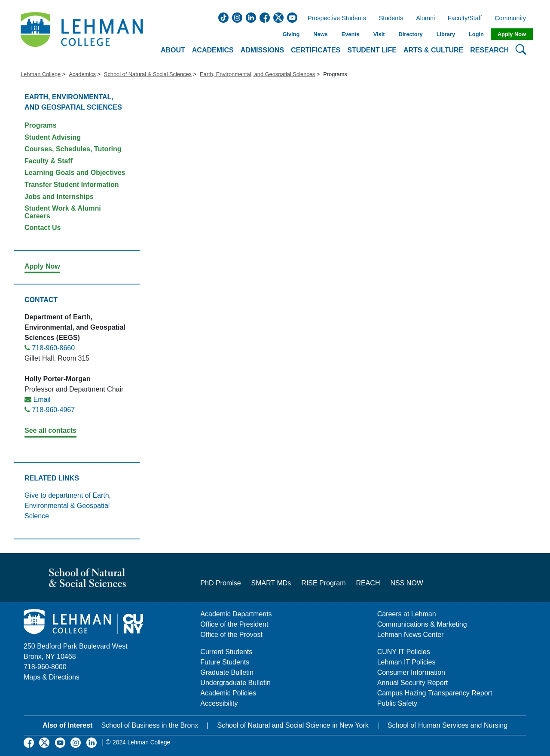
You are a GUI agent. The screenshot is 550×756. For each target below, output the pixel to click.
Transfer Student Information (72, 185)
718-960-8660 (53, 348)
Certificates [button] (316, 50)
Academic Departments (236, 614)
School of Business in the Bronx (150, 725)
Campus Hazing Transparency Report (435, 693)
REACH (368, 583)
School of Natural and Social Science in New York (293, 725)
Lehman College (41, 74)
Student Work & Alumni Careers (63, 212)
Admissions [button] (262, 50)
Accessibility (219, 703)
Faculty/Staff (465, 18)
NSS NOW (406, 583)
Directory (410, 34)
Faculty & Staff (49, 161)
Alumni (425, 18)
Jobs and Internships (59, 197)
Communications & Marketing (422, 624)
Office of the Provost (231, 635)
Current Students (226, 652)
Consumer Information (411, 672)
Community (513, 18)
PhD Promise (220, 583)
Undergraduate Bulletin (235, 683)
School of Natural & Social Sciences (148, 74)
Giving (291, 34)
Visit (379, 34)
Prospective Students (334, 18)
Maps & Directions (52, 677)
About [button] (173, 50)
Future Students (225, 662)
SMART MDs (271, 583)
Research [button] (489, 50)
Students (391, 18)
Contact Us (43, 228)
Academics (82, 74)
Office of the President (234, 624)
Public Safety (397, 703)
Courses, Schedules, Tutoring (73, 149)
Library (446, 34)
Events (351, 34)
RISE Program (323, 583)
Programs (41, 125)
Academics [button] (213, 50)
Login (476, 34)
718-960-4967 (53, 410)
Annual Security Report (413, 683)
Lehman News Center (411, 635)
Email (42, 399)
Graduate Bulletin (227, 672)
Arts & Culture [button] (433, 50)
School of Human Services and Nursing (448, 725)
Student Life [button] (372, 50)
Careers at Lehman (407, 614)
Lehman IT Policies (406, 662)
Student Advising (53, 137)
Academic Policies (228, 693)
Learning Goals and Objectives (75, 173)
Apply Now (512, 34)
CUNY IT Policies (404, 652)
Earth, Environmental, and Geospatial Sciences (257, 74)
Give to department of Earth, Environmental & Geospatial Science (68, 506)
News (320, 34)
